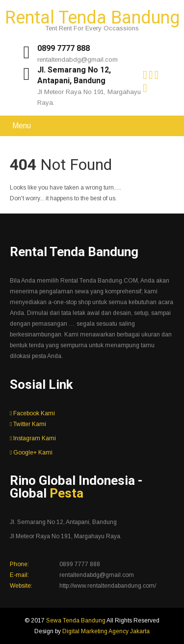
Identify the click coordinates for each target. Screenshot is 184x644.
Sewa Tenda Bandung (76, 620)
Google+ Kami (31, 453)
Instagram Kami (33, 438)
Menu (22, 126)
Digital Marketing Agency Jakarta (106, 631)
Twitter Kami (28, 424)
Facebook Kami (32, 413)
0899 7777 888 (64, 48)
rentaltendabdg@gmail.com (78, 60)
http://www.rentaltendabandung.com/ (108, 586)
